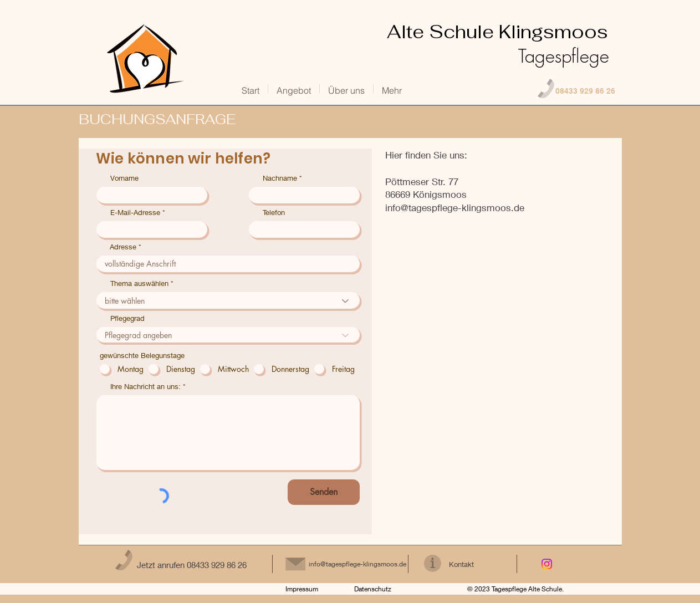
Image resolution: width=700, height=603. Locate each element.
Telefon (274, 213)
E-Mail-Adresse (135, 213)
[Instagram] (547, 564)
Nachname (280, 178)
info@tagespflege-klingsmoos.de (455, 208)
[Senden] (324, 492)
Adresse (123, 247)
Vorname (124, 178)
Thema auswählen (139, 283)
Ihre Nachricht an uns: (145, 387)
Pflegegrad (127, 318)
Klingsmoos (490, 44)
